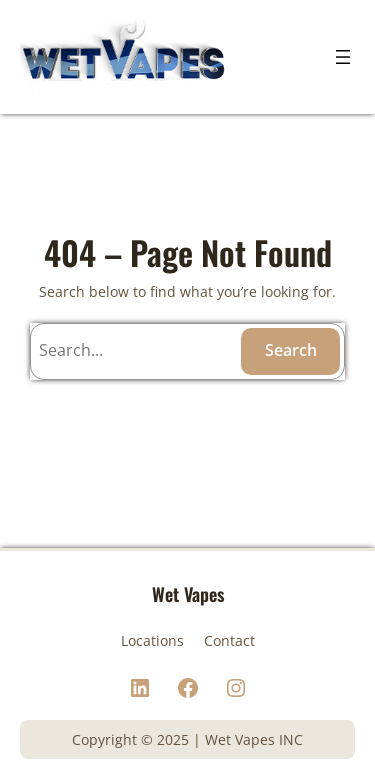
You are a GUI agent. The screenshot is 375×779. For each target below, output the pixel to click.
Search (291, 350)
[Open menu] (343, 57)
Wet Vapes (188, 593)
